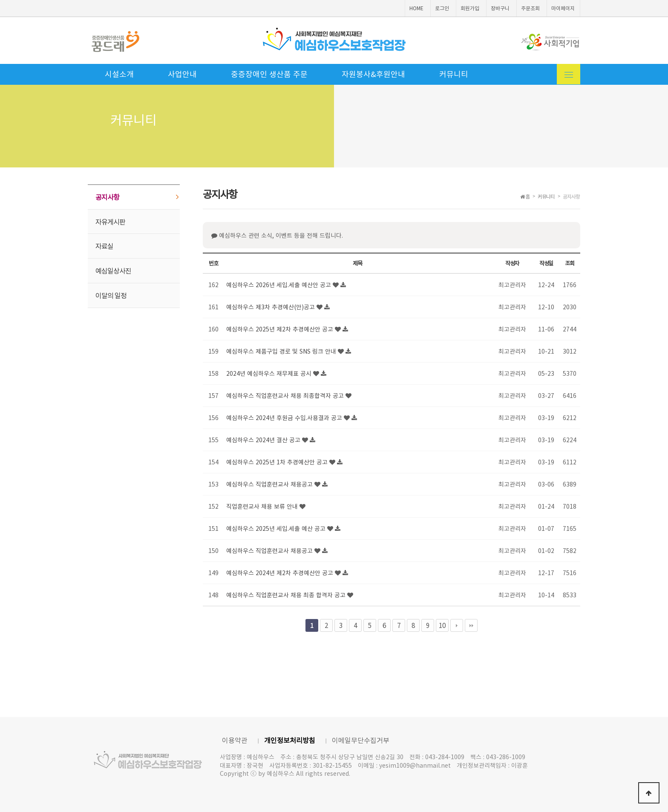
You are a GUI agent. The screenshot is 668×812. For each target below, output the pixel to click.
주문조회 (530, 8)
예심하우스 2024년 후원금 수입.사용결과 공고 (285, 418)
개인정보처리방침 (290, 740)
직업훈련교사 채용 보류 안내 (263, 506)
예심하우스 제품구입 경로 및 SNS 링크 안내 (282, 351)
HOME (416, 8)
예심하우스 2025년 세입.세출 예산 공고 (277, 528)
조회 (569, 263)
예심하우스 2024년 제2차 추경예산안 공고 (281, 573)
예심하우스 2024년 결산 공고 (264, 440)
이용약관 (235, 740)
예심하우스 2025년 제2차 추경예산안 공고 (281, 329)
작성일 (546, 263)
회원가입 (470, 8)
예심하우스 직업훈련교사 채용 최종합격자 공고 (286, 395)
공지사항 (107, 197)
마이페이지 (563, 8)
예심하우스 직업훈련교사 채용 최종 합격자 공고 (287, 595)
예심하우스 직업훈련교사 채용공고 (270, 484)
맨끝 (471, 625)
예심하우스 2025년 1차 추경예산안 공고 (278, 462)
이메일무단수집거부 (361, 740)
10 (442, 625)
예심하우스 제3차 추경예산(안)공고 (271, 307)
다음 (457, 625)
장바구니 (500, 8)
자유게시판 (110, 222)
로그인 (442, 8)
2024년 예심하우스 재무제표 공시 (270, 373)
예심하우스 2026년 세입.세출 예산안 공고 (279, 285)
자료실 (104, 246)
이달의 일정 (111, 295)
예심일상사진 (113, 271)
